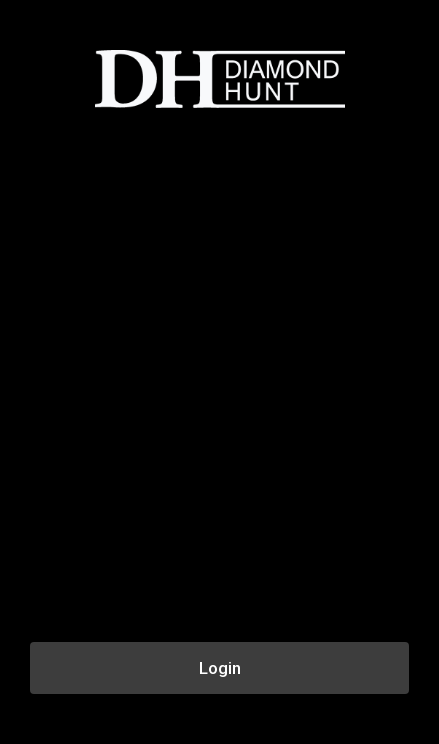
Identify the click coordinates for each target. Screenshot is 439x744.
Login (220, 668)
